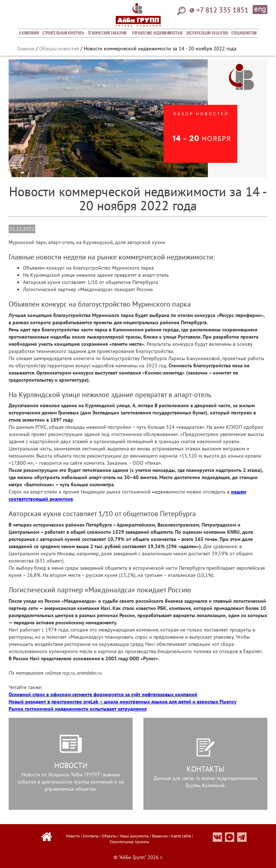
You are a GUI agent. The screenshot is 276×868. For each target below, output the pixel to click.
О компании (29, 33)
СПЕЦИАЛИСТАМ (244, 33)
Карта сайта (181, 836)
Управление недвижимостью (157, 33)
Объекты (109, 836)
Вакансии (160, 836)
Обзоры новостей (59, 49)
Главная (26, 49)
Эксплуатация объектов (207, 33)
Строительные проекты (129, 842)
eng (260, 9)
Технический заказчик (108, 33)
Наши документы (134, 836)
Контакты (91, 836)
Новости (73, 836)
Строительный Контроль (63, 33)
